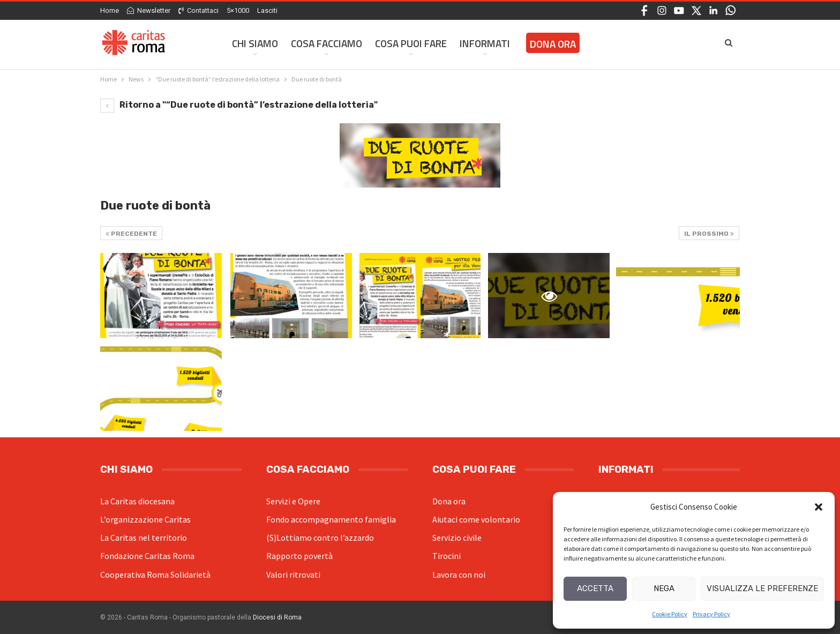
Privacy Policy (711, 614)
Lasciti (267, 10)
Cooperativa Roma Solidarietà (155, 575)
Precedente (131, 234)
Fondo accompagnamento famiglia (331, 519)
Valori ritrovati (293, 575)
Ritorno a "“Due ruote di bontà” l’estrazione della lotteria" (239, 105)
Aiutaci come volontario (476, 519)
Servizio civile (457, 538)
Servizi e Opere (293, 501)
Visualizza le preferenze (762, 588)
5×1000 (238, 10)
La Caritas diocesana (137, 501)
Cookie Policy (670, 614)
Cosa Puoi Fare (411, 43)
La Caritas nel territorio (144, 538)
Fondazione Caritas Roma (147, 556)
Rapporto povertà (299, 556)
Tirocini (447, 556)
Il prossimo (709, 234)
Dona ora (449, 501)
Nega (664, 588)
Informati (485, 43)
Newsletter (149, 10)
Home (110, 10)
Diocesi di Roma (277, 617)
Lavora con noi (459, 575)
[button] (819, 507)
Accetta (595, 588)
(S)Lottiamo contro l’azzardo (320, 538)
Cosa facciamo (327, 43)
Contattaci (198, 10)
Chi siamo (255, 43)
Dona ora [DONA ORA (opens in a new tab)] (553, 44)
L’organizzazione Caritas (145, 519)
